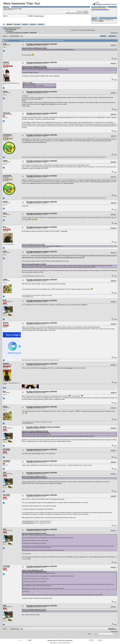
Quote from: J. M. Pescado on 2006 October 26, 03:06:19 (35, 431)
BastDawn (6, 363)
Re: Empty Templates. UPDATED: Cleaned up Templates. (43, 427)
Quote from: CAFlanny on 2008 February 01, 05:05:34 (34, 48)
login (16, 9)
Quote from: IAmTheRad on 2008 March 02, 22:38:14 (34, 610)
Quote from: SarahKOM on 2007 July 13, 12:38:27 (33, 245)
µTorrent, (45, 368)
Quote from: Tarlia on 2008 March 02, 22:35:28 (33, 570)
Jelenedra (6, 62)
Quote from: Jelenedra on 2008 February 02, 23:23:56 (35, 68)
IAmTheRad (6, 449)
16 (17, 36)
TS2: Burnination (11, 30)
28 (22, 36)
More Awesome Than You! (12, 28)
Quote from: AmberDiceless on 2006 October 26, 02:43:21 (36, 433)
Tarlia (5, 300)
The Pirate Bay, (69, 368)
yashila (5, 279)
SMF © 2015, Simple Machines (66, 640)
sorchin (5, 91)
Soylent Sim (7, 113)
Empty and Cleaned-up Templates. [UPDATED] (22, 33)
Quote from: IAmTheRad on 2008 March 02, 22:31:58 (34, 533)
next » (116, 33)
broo (4, 391)
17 (19, 36)
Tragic (5, 44)
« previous (112, 33)
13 (11, 36)
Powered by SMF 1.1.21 (53, 640)
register (20, 9)
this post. (65, 231)
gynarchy (6, 323)
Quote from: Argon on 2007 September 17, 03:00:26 (34, 264)
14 (12, 36)
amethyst (101, 21)
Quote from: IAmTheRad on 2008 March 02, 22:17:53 (34, 477)
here (31, 72)
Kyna (4, 227)
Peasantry (10, 31)
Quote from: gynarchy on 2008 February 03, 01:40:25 (34, 66)
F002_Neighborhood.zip (28, 521)
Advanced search (39, 16)
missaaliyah (7, 461)
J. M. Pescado (7, 135)
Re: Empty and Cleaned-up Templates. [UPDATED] (42, 44)
